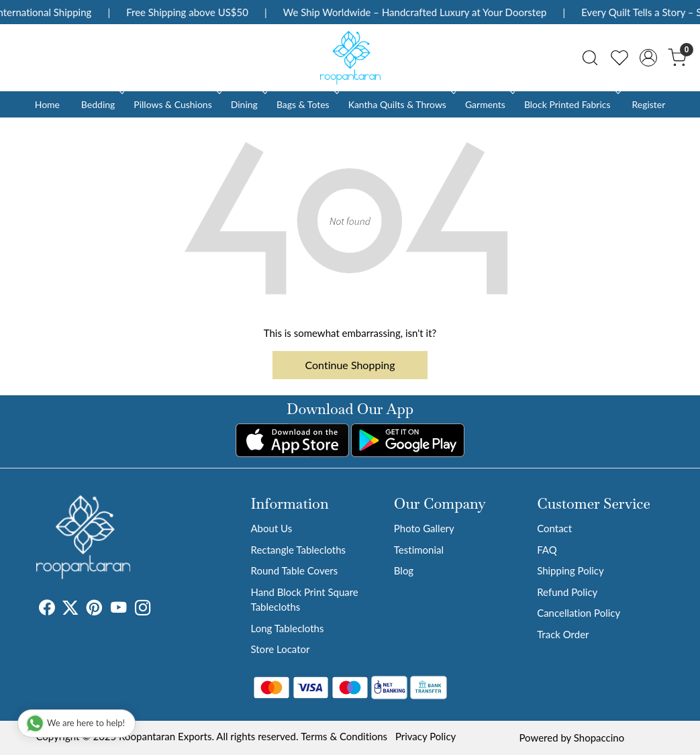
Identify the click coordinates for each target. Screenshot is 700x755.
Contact (554, 528)
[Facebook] (47, 610)
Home (47, 104)
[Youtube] (119, 610)
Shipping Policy (570, 570)
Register (648, 104)
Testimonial (419, 550)
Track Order (563, 634)
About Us (271, 528)
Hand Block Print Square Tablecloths (304, 600)
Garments (489, 104)
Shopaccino (599, 738)
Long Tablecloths (287, 628)
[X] (70, 610)
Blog (404, 570)
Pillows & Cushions (176, 104)
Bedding (102, 104)
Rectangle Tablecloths (298, 550)
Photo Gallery (424, 528)
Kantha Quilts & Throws (401, 104)
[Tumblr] (159, 610)
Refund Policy (567, 592)
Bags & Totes (307, 104)
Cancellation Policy (579, 613)
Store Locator (280, 649)
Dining (248, 104)
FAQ (547, 550)
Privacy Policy (426, 736)
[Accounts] (648, 58)
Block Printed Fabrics (571, 104)
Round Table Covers (294, 570)
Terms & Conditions (344, 736)
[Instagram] (143, 610)
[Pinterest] (95, 610)
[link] (590, 58)
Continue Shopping (350, 365)
